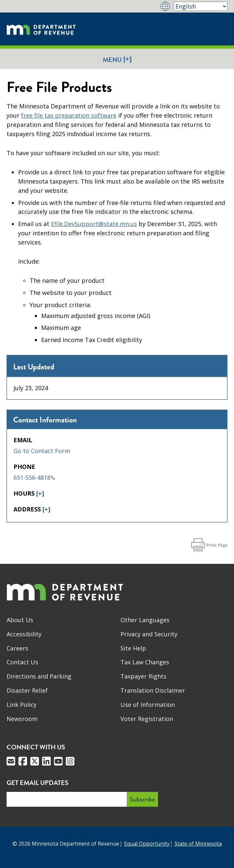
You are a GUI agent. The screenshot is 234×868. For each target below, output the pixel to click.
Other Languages (145, 620)
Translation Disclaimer (153, 690)
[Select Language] (201, 6)
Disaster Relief (27, 690)
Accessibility (24, 634)
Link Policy (22, 705)
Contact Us (22, 662)
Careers (17, 648)
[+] (40, 493)
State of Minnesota (198, 844)
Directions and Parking (39, 676)
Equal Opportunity (147, 844)
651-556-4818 (34, 477)
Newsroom (22, 719)
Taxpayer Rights (143, 676)
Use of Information (148, 705)
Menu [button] (117, 59)
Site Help (133, 648)
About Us (20, 620)
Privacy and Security (149, 634)
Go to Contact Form (42, 451)
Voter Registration (147, 719)
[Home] (41, 29)
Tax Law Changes (145, 662)
